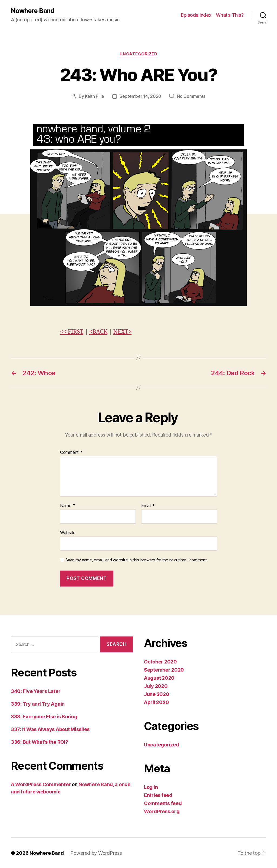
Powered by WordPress (96, 853)
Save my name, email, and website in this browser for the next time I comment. (137, 560)
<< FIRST (72, 332)
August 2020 (159, 678)
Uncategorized (138, 54)
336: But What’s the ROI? (39, 742)
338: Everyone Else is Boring (44, 716)
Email (148, 505)
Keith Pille (95, 96)
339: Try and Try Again (38, 704)
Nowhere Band (32, 11)
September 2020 (164, 670)
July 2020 (156, 686)
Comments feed (163, 803)
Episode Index (196, 15)
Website (68, 532)
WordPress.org (162, 811)
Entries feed (158, 795)
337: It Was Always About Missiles (50, 729)
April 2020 (156, 702)
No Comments (191, 96)
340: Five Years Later (36, 691)
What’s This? (230, 15)
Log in (151, 787)
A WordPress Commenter (41, 784)
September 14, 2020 (140, 96)
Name (67, 505)
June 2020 (157, 694)
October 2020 (160, 661)
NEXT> (123, 332)
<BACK (98, 332)
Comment (71, 452)
